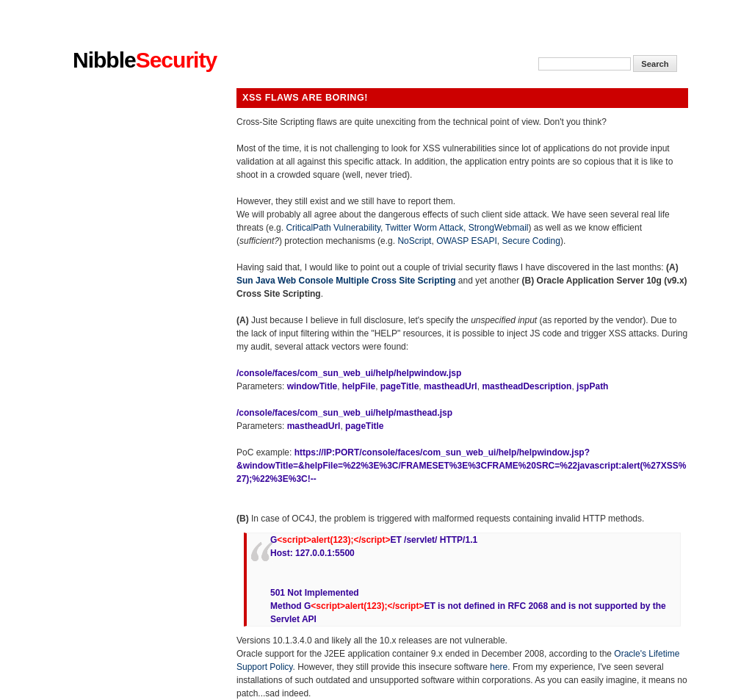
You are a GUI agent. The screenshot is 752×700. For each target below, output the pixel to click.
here (499, 667)
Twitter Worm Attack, (427, 228)
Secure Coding (531, 241)
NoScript (414, 241)
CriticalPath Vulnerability (333, 228)
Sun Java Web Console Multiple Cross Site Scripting (346, 281)
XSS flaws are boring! (305, 98)
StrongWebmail (499, 228)
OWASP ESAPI (467, 241)
